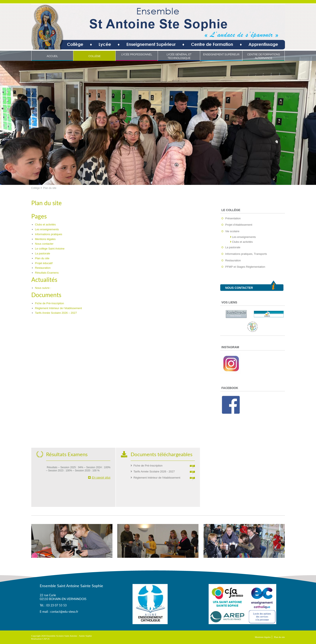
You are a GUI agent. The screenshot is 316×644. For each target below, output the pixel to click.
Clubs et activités (45, 224)
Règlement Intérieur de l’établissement (59, 308)
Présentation (233, 218)
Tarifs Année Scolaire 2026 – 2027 (56, 313)
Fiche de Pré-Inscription (50, 303)
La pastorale (43, 253)
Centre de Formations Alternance (263, 56)
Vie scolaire (232, 231)
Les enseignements (47, 229)
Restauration (43, 268)
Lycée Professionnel (137, 55)
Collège (94, 56)
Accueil (52, 56)
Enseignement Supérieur (221, 55)
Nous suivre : (43, 288)
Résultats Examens (47, 273)
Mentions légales (45, 239)
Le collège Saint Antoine (50, 249)
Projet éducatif (44, 263)
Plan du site (42, 258)
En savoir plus (99, 478)
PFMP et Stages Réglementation (245, 267)
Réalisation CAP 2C (41, 639)
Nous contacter (44, 244)
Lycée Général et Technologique (179, 56)
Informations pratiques (49, 234)
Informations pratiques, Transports (246, 254)
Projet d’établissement (239, 225)
